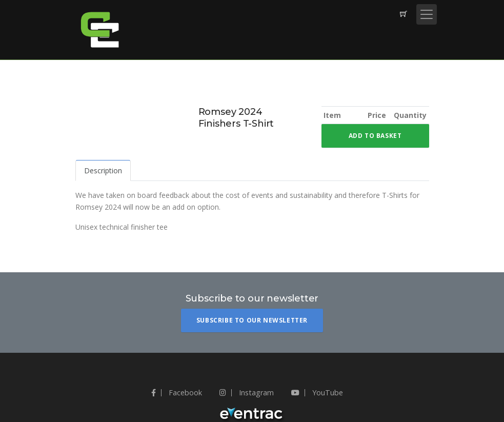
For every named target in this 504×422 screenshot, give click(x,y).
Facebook (177, 393)
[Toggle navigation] (427, 14)
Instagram (247, 393)
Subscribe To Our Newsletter (252, 320)
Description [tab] (103, 170)
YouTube (317, 393)
